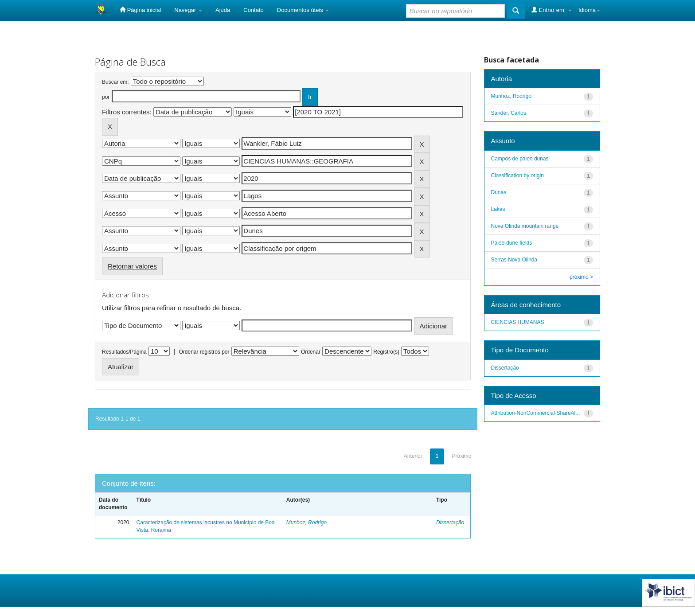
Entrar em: (552, 10)
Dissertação (450, 522)
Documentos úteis (303, 10)
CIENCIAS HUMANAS (518, 322)
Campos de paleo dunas (520, 159)
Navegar (188, 10)
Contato (254, 10)
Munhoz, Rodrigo (307, 522)
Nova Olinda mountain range (525, 226)
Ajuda (223, 10)
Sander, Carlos (509, 113)
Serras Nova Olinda (514, 260)
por (106, 97)
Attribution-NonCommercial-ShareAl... (536, 413)
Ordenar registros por (204, 352)
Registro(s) (386, 352)
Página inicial (140, 10)
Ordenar (311, 352)
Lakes (498, 209)
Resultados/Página (124, 352)
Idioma (589, 10)
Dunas (499, 192)
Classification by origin (517, 175)
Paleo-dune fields (512, 243)
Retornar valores (132, 266)
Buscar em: (115, 82)
